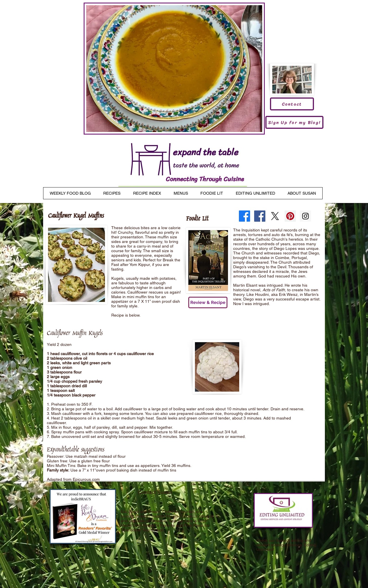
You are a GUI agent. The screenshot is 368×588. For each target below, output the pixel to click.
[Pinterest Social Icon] (290, 216)
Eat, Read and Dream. (141, 512)
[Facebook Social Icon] (260, 216)
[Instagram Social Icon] (305, 216)
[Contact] (292, 104)
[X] (275, 216)
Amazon (159, 521)
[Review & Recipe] (208, 302)
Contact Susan (155, 492)
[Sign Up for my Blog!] (294, 122)
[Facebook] (245, 216)
